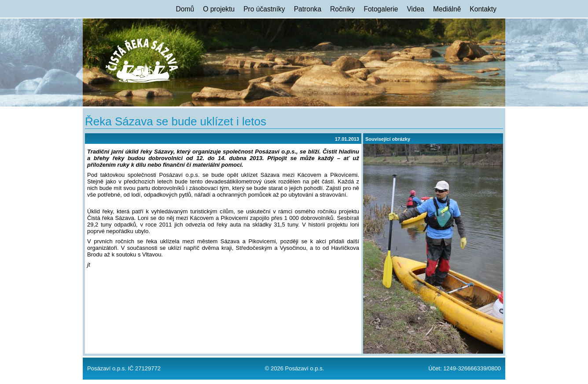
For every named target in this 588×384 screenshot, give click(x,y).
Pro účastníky (264, 9)
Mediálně (447, 9)
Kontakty (483, 9)
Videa (415, 9)
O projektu (219, 9)
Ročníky (342, 9)
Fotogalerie (381, 9)
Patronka (308, 9)
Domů (185, 9)
